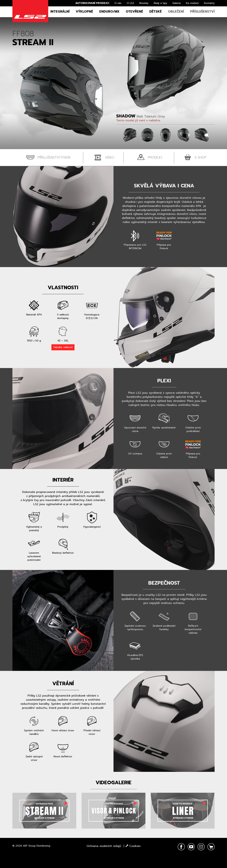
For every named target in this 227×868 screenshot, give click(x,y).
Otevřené (134, 12)
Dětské (156, 12)
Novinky (144, 3)
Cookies (133, 846)
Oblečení (176, 12)
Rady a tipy (160, 3)
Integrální (60, 12)
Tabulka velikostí (63, 347)
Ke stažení (192, 3)
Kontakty (209, 3)
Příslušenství (202, 12)
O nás (118, 3)
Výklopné (84, 12)
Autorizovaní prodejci (92, 3)
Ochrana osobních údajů (104, 846)
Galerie (177, 3)
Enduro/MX (109, 12)
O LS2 (130, 3)
